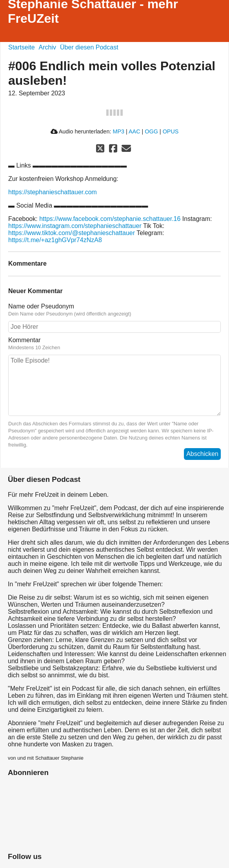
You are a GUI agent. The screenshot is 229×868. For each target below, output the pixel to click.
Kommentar (25, 340)
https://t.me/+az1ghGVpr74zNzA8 (55, 240)
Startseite (22, 47)
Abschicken (202, 454)
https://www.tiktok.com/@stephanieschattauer (72, 233)
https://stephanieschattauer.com (53, 192)
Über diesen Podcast (89, 47)
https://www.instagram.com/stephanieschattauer (75, 226)
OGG (151, 131)
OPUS (171, 131)
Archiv (47, 47)
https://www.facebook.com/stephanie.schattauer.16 (110, 219)
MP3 (118, 131)
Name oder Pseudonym (41, 306)
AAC (134, 131)
